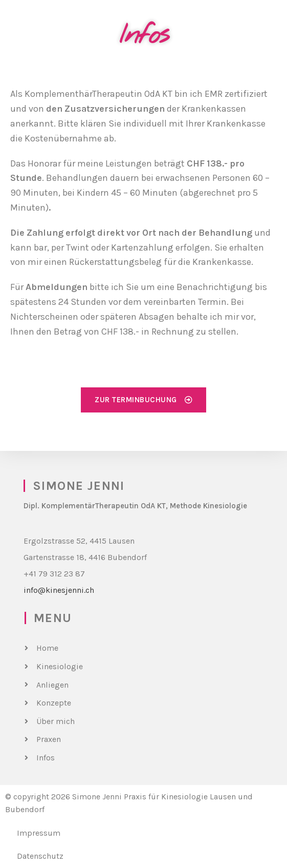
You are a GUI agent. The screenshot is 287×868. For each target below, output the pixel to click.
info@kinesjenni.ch (59, 590)
